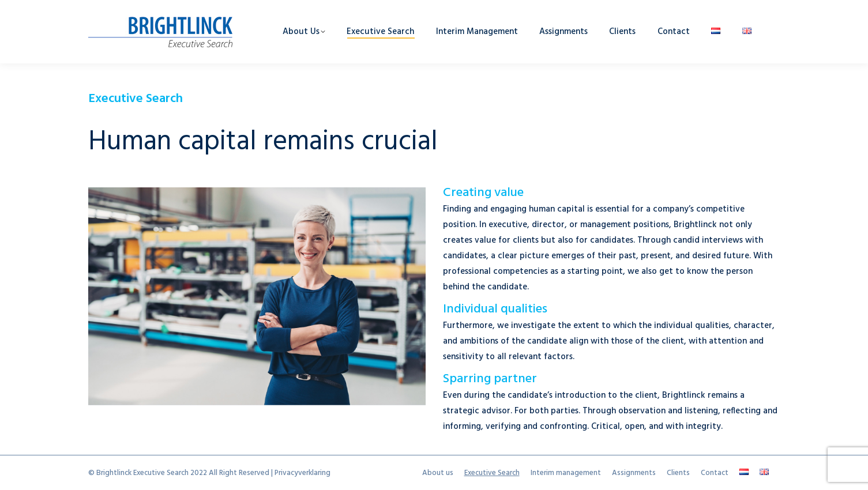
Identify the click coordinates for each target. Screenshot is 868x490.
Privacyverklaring (303, 473)
